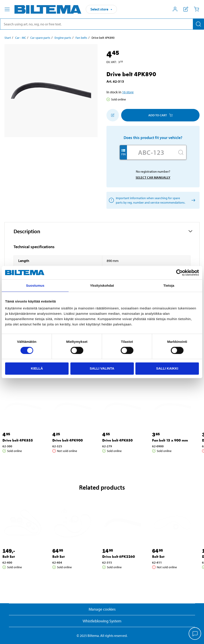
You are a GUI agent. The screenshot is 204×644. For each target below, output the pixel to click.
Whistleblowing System (102, 621)
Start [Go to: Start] (8, 38)
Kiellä (37, 368)
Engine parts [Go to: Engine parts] (63, 38)
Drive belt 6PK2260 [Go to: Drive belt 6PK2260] (119, 557)
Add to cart (160, 115)
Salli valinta (102, 368)
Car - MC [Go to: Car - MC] (21, 38)
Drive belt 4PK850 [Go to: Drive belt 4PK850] (117, 440)
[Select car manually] (193, 200)
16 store (128, 92)
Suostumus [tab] (35, 285)
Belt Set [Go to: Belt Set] (9, 557)
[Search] (198, 24)
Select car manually (153, 177)
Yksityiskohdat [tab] (102, 285)
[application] (195, 634)
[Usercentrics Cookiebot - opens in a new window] (179, 273)
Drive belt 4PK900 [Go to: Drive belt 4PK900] (68, 440)
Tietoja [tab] (169, 285)
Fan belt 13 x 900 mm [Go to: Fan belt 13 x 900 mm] (170, 440)
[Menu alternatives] (7, 9)
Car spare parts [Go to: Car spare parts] (40, 38)
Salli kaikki (167, 368)
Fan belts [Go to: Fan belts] (81, 38)
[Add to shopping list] (113, 115)
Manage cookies (102, 609)
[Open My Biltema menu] (175, 9)
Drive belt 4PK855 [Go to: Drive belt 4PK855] (18, 440)
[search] (102, 24)
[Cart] (196, 9)
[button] (102, 231)
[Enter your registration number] (151, 152)
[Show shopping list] (186, 9)
